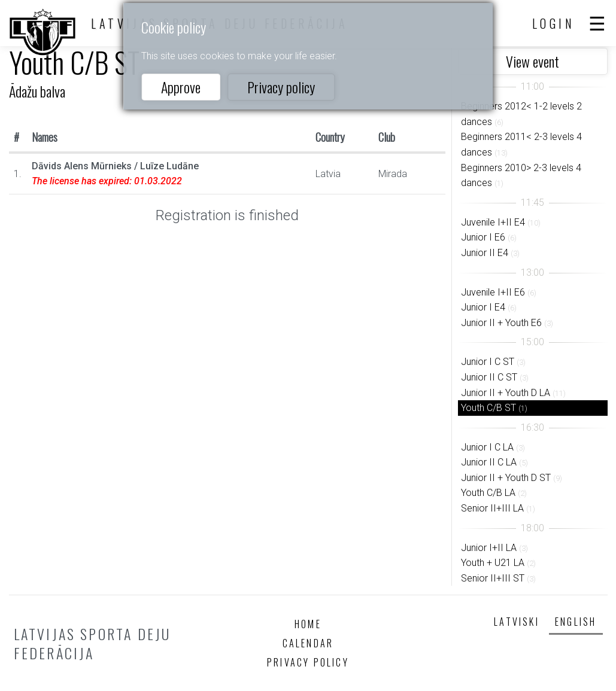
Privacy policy (281, 87)
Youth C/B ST (488, 408)
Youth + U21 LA (493, 563)
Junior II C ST (489, 377)
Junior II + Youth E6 (501, 323)
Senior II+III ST (493, 578)
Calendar (308, 643)
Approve (181, 87)
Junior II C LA (489, 462)
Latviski (517, 622)
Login (554, 23)
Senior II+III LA (492, 508)
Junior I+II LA (489, 548)
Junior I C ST (488, 362)
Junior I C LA (487, 447)
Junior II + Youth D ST (506, 478)
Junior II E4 (485, 253)
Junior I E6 (483, 237)
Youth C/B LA (488, 493)
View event (532, 61)
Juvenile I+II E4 (493, 222)
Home (308, 624)
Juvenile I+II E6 (493, 292)
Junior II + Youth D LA (506, 393)
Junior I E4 (483, 307)
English (576, 622)
